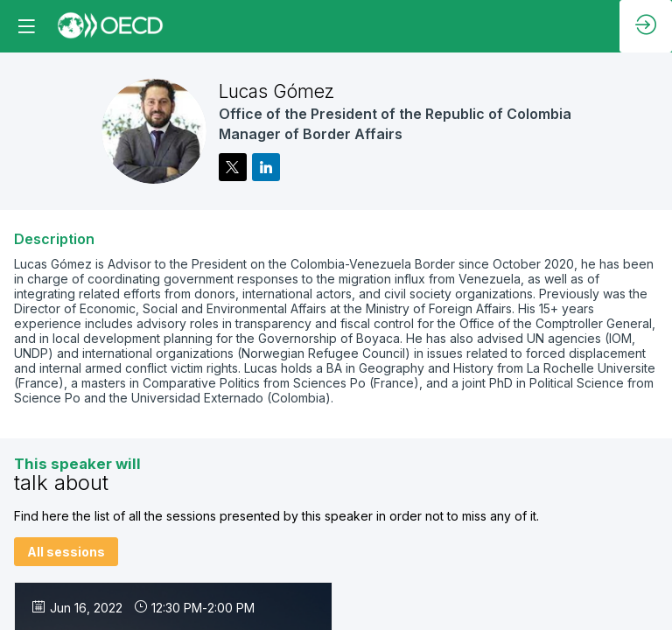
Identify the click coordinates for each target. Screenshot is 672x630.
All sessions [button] (66, 552)
